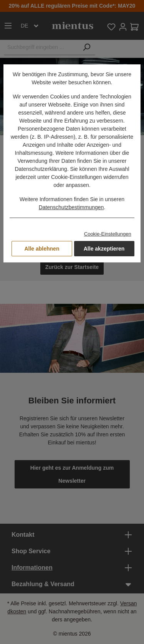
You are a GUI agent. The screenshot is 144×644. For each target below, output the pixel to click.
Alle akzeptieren (104, 249)
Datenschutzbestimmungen (71, 207)
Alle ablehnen (42, 249)
